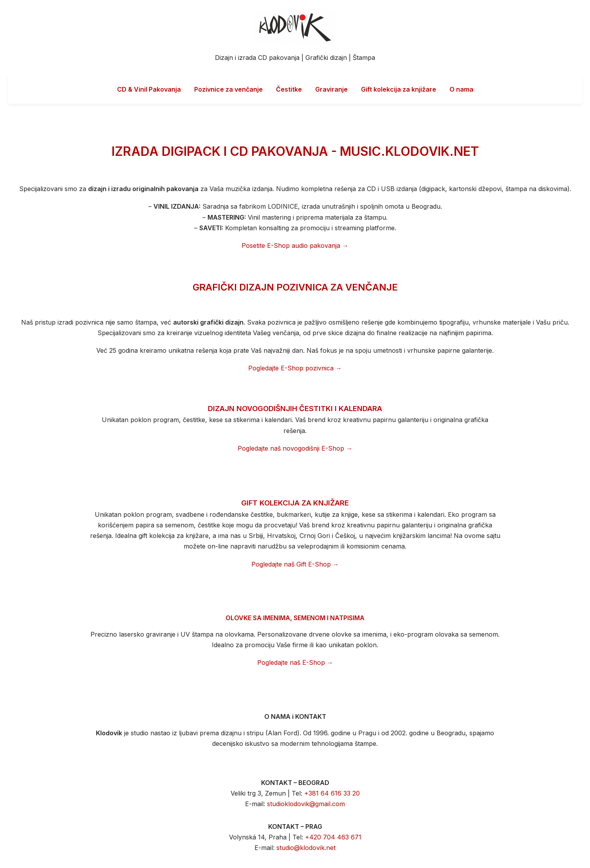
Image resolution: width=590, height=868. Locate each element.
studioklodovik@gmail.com (306, 804)
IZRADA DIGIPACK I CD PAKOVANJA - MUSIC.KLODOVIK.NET (295, 151)
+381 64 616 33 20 (332, 793)
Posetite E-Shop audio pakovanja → (295, 245)
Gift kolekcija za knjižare (399, 89)
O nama (461, 89)
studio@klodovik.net (306, 848)
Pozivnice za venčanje (228, 89)
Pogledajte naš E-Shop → (295, 662)
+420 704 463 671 (333, 837)
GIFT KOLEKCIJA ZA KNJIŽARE (295, 503)
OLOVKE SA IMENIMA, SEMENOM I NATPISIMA (295, 618)
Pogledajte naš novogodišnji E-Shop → (295, 448)
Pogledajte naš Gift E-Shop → (295, 564)
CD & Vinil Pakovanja (149, 89)
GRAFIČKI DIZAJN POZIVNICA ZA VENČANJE (295, 287)
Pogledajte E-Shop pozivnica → (295, 368)
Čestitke (289, 89)
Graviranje (331, 89)
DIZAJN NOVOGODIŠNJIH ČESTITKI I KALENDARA (295, 409)
